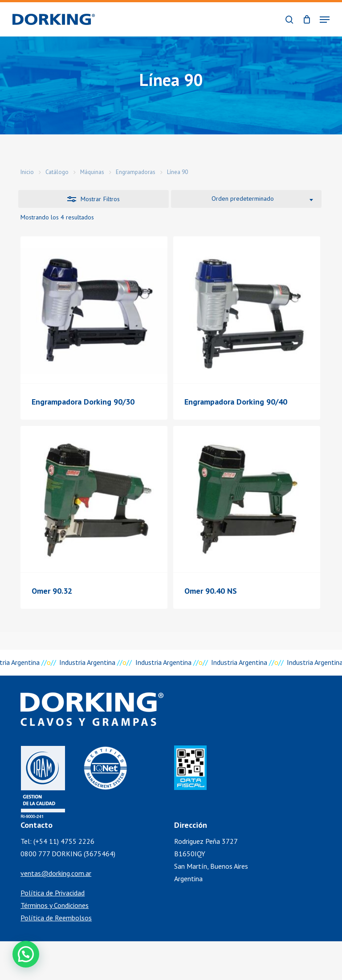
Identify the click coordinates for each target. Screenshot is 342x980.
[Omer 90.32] (94, 499)
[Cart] (307, 19)
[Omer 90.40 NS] (247, 499)
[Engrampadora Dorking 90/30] (94, 310)
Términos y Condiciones (55, 905)
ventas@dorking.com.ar (56, 873)
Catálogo (57, 172)
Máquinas (92, 172)
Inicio (27, 172)
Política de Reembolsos (56, 918)
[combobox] (246, 199)
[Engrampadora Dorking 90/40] (247, 310)
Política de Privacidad (53, 893)
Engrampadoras (136, 172)
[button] (325, 20)
